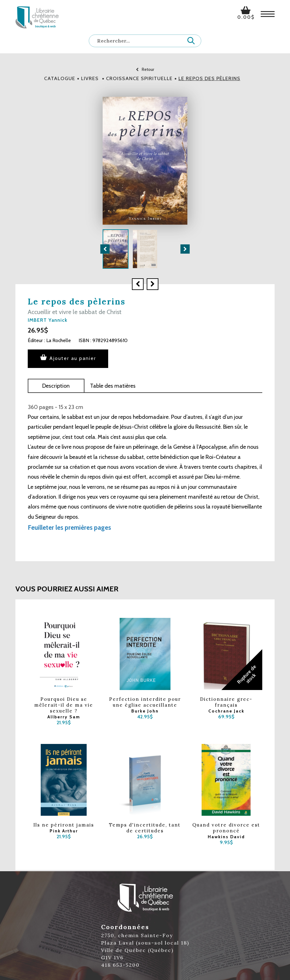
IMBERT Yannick (48, 320)
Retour (145, 69)
